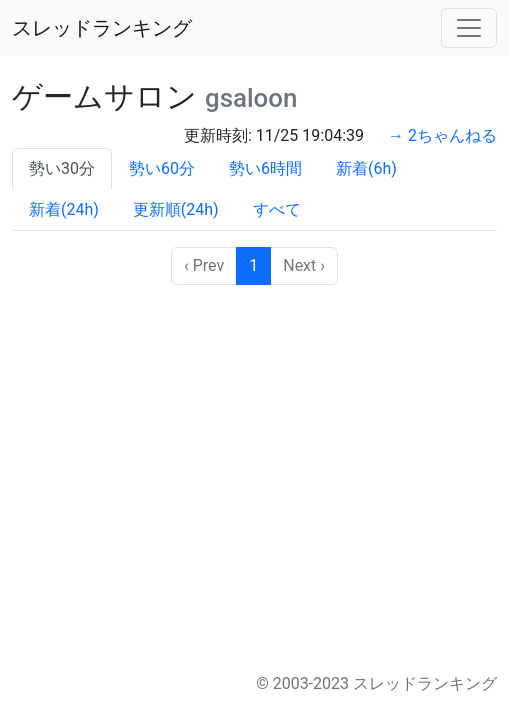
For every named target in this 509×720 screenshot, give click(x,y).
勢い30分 (62, 168)
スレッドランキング (102, 28)
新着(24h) (64, 209)
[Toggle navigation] (469, 28)
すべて (277, 209)
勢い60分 (162, 168)
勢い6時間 (265, 168)
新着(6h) (366, 168)
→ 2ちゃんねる (442, 135)
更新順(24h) (176, 209)
